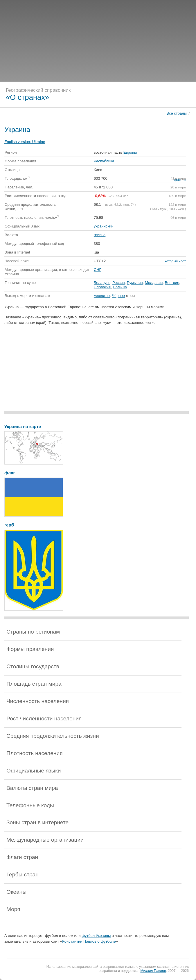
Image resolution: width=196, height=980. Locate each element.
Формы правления (30, 649)
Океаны (16, 892)
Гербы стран (23, 875)
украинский (104, 226)
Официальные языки (34, 771)
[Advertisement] (98, 41)
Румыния (135, 283)
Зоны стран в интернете (37, 822)
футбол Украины (96, 936)
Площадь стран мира (34, 684)
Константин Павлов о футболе (89, 941)
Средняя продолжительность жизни (53, 736)
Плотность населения (35, 753)
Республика (104, 161)
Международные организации (45, 840)
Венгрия (172, 283)
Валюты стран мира (32, 788)
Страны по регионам (33, 632)
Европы (130, 152)
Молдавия (154, 283)
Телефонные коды (30, 805)
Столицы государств (33, 666)
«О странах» (27, 97)
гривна (100, 235)
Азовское (102, 296)
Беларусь (102, 283)
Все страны (176, 113)
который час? (175, 261)
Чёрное (118, 296)
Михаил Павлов (153, 971)
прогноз (179, 180)
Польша (120, 287)
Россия (119, 283)
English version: (25, 142)
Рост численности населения (44, 719)
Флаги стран (22, 857)
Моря (13, 909)
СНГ (98, 270)
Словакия (102, 287)
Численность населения (38, 701)
